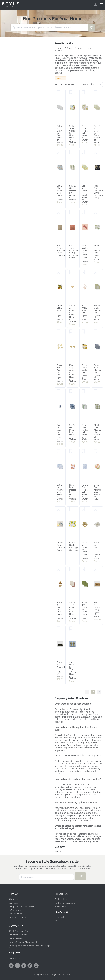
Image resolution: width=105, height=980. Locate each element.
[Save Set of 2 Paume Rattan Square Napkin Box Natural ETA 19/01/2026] (96, 569)
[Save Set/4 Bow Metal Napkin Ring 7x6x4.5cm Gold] (58, 332)
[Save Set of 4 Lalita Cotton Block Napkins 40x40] (96, 92)
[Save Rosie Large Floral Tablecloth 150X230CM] (71, 451)
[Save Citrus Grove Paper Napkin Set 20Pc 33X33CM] (58, 272)
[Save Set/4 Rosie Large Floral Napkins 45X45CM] (96, 451)
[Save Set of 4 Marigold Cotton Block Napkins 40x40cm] (83, 152)
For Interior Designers (65, 903)
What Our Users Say (19, 931)
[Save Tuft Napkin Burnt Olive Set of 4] (58, 212)
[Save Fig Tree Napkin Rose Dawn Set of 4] (71, 212)
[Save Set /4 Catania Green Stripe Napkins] (96, 272)
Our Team (13, 903)
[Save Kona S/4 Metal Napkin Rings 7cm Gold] (71, 332)
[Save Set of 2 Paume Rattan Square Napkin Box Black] (58, 629)
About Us (13, 899)
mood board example (84, 836)
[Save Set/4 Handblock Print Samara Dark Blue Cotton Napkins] (71, 392)
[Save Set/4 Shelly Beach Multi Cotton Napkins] (58, 152)
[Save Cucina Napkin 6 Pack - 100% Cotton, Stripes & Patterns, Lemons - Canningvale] (71, 509)
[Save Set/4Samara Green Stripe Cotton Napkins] (71, 152)
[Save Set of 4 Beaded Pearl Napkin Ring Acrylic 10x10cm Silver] (96, 509)
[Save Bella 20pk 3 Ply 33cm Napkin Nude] (83, 212)
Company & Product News (22, 907)
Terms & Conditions (18, 917)
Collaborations (16, 938)
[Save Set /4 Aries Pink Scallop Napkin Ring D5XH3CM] (83, 272)
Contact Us (14, 959)
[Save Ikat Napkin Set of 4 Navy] (96, 152)
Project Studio (61, 907)
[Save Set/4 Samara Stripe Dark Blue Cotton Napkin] (96, 332)
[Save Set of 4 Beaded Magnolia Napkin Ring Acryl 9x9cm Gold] (83, 509)
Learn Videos (61, 917)
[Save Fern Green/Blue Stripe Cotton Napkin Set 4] (83, 392)
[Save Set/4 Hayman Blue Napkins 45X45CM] (58, 451)
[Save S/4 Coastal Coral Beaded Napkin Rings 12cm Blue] (58, 392)
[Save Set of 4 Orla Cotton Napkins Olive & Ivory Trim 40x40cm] (83, 569)
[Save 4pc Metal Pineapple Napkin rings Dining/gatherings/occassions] (71, 629)
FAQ (56, 921)
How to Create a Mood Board (23, 942)
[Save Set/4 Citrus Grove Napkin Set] (83, 332)
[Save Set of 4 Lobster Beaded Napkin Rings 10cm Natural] (71, 272)
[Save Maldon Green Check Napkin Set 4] (96, 392)
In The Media (15, 910)
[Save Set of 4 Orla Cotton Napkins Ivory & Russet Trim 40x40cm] (71, 569)
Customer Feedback (19, 935)
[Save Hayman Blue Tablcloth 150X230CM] (83, 451)
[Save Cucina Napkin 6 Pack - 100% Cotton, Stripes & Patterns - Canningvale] (58, 509)
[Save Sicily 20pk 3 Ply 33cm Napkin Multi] (71, 92)
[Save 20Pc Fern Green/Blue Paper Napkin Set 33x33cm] (96, 212)
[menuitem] (96, 5)
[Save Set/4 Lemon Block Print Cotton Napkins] (83, 92)
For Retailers (61, 899)
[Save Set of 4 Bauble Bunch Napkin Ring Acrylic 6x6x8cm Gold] (58, 569)
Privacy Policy (16, 914)
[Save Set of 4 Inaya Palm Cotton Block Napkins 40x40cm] (58, 92)
